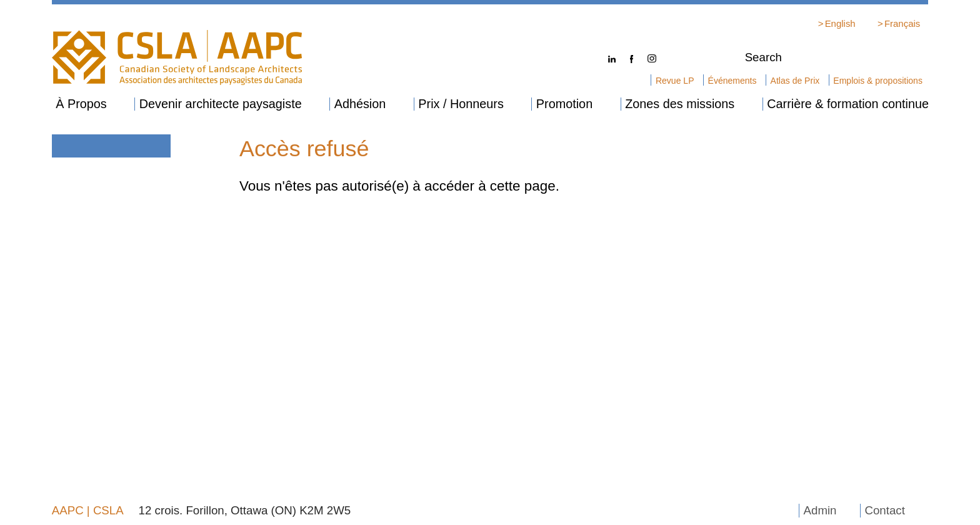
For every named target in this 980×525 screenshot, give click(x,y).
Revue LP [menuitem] (675, 81)
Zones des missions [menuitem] (680, 104)
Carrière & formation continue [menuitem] (848, 104)
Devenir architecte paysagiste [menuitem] (221, 104)
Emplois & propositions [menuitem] (878, 81)
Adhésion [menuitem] (360, 104)
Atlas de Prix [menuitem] (795, 81)
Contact (884, 510)
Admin (820, 510)
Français (902, 23)
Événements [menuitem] (732, 81)
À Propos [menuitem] (81, 104)
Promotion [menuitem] (564, 104)
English (840, 23)
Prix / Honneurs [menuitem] (461, 104)
